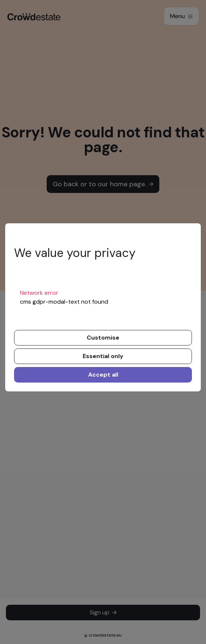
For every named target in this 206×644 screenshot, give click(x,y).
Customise (103, 338)
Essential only (103, 356)
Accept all (103, 375)
